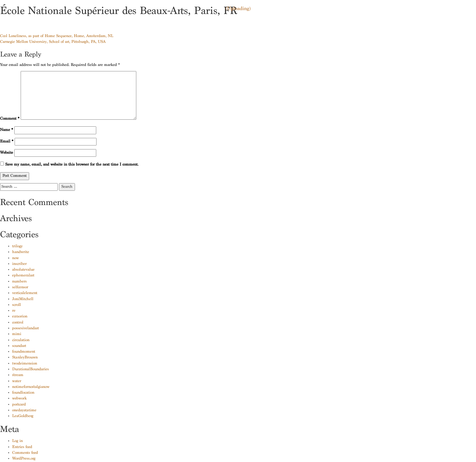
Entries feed (22, 447)
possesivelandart (25, 329)
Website (7, 153)
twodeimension (25, 364)
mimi (17, 334)
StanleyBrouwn (25, 358)
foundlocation (23, 393)
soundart (19, 346)
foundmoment (24, 352)
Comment (10, 119)
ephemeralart (23, 276)
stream (18, 375)
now (15, 258)
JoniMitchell (23, 299)
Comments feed (25, 453)
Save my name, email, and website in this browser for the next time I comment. (72, 165)
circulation (21, 340)
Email (7, 142)
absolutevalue (23, 270)
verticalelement (25, 293)
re (14, 311)
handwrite (21, 252)
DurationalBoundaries (31, 370)
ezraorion (20, 317)
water (17, 381)
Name (7, 130)
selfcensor (20, 287)
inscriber (19, 264)
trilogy (17, 246)
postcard (19, 405)
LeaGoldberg (23, 416)
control (18, 323)
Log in (17, 441)
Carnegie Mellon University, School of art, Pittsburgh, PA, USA (53, 42)
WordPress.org (24, 459)
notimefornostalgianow (31, 387)
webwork (19, 399)
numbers (19, 282)
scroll (17, 305)
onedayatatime (24, 411)
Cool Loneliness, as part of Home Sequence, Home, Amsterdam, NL (57, 36)
